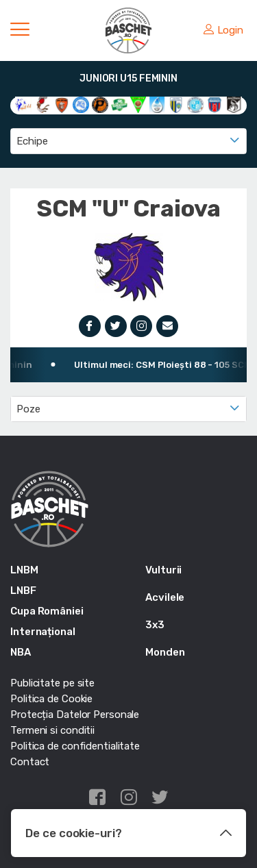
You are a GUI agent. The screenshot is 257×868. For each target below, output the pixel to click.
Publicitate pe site (52, 683)
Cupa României (47, 611)
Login (223, 30)
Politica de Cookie (51, 699)
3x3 (155, 625)
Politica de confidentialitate (75, 746)
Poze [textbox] (28, 409)
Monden (165, 652)
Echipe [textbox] (32, 141)
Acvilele (165, 597)
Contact (30, 762)
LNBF (23, 591)
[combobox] (128, 141)
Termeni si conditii (52, 730)
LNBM (24, 570)
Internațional (43, 632)
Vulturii (163, 570)
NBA (21, 652)
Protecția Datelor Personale (75, 715)
